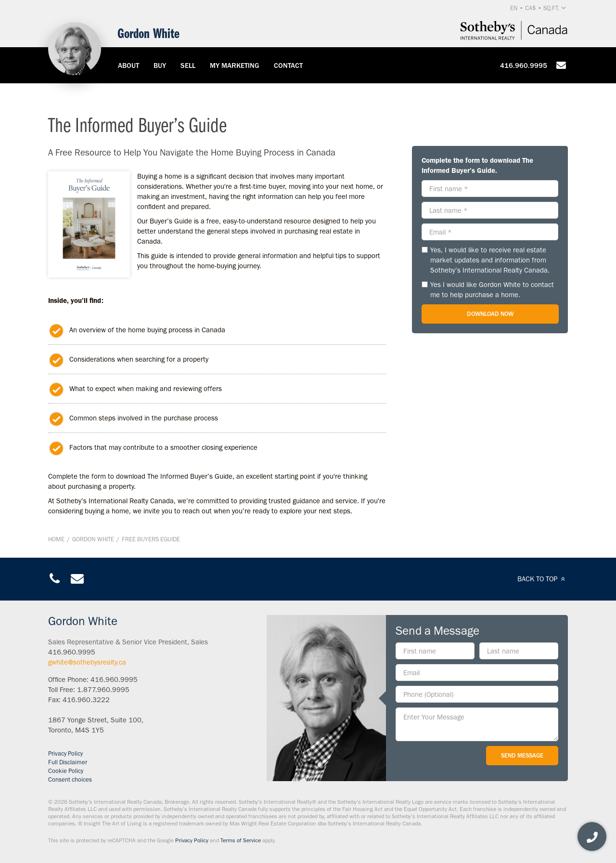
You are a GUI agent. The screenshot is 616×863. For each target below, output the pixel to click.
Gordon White (93, 539)
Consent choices (70, 779)
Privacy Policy (65, 753)
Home (56, 539)
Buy (160, 65)
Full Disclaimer (68, 762)
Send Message (522, 755)
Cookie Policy (66, 771)
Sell (188, 65)
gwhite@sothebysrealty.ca (87, 662)
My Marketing (235, 65)
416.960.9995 (524, 65)
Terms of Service (241, 840)
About (128, 65)
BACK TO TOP (543, 579)
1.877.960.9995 (103, 690)
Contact (288, 65)
